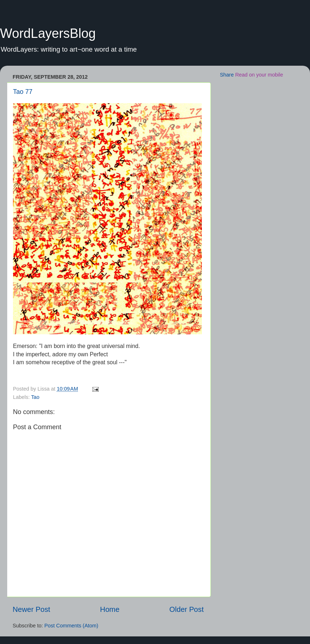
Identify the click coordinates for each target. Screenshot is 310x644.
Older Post (187, 609)
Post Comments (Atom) (71, 626)
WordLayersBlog (48, 33)
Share (227, 75)
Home (110, 609)
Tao (35, 397)
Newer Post (31, 609)
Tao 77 (23, 92)
